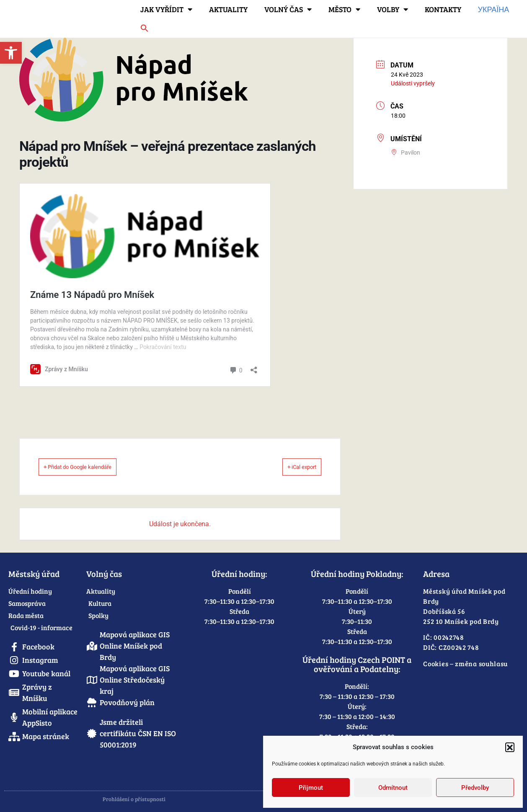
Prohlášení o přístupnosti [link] (134, 799)
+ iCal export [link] (291, 467)
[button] (510, 747)
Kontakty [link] (443, 9)
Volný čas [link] (288, 9)
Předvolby (475, 788)
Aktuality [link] (228, 9)
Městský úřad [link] (34, 574)
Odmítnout (393, 788)
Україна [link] (494, 9)
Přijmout (311, 788)
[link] (11, 53)
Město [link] (344, 9)
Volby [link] (393, 9)
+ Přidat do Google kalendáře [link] (91, 467)
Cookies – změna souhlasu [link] (465, 663)
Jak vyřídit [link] (166, 9)
